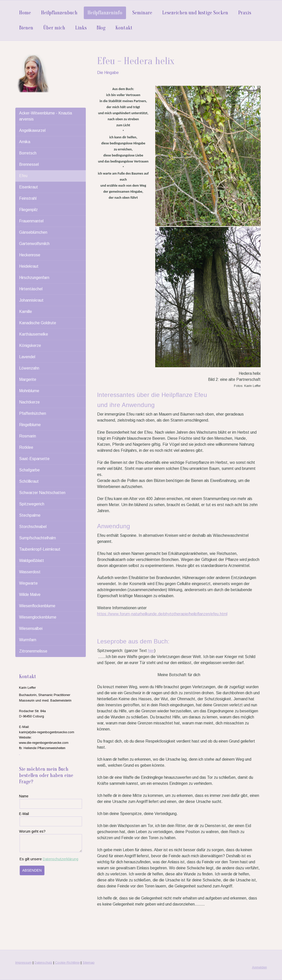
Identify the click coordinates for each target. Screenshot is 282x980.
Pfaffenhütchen (33, 413)
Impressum (24, 963)
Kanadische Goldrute (38, 323)
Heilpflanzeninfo (105, 13)
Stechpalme (30, 515)
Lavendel (27, 357)
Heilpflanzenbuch (59, 13)
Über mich (54, 28)
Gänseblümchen (33, 232)
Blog (101, 28)
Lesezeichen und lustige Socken (195, 13)
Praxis (245, 13)
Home (25, 13)
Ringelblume (30, 425)
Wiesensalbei (31, 628)
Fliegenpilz (28, 210)
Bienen (26, 28)
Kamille (26, 312)
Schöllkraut (29, 481)
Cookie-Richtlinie (67, 963)
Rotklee (26, 447)
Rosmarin (28, 436)
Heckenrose (30, 255)
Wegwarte (28, 583)
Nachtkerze (29, 402)
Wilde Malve (30, 595)
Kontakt (124, 28)
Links (81, 28)
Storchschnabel (33, 527)
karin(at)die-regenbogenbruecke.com (47, 732)
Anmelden (259, 967)
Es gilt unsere (49, 859)
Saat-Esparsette (34, 459)
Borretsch (28, 153)
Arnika (25, 142)
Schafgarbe (29, 470)
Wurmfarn (28, 640)
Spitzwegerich (32, 504)
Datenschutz (43, 963)
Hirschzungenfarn (34, 278)
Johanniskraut (31, 300)
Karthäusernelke (34, 334)
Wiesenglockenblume (38, 617)
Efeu (23, 176)
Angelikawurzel (32, 130)
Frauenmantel (31, 221)
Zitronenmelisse (33, 651)
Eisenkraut (29, 187)
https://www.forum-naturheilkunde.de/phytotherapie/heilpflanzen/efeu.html (162, 614)
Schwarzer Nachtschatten (42, 493)
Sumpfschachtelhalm (37, 538)
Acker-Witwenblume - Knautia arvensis (46, 116)
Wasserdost (30, 572)
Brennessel (29, 164)
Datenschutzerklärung (61, 859)
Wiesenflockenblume (37, 606)
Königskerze (30, 345)
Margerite (28, 379)
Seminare (142, 13)
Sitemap (89, 963)
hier (151, 651)
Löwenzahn (29, 368)
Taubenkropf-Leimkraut (40, 549)
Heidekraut (29, 266)
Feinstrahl (28, 198)
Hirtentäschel (31, 289)
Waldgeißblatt (32, 561)
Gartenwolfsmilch (34, 244)
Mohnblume (29, 391)
